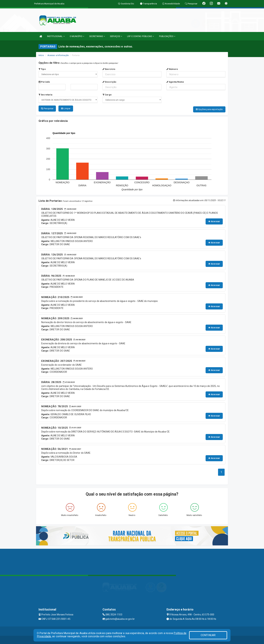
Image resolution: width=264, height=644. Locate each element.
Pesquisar (47, 108)
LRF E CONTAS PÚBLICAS (141, 36)
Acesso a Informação (58, 55)
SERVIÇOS (116, 36)
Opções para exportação (209, 109)
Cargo (107, 95)
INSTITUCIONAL (56, 36)
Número (172, 69)
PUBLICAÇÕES (167, 36)
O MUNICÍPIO (77, 36)
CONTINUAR (208, 635)
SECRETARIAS (97, 36)
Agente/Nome (175, 82)
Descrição (109, 82)
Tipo (42, 69)
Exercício (109, 69)
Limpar (66, 108)
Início (41, 55)
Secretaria (45, 95)
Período (44, 82)
